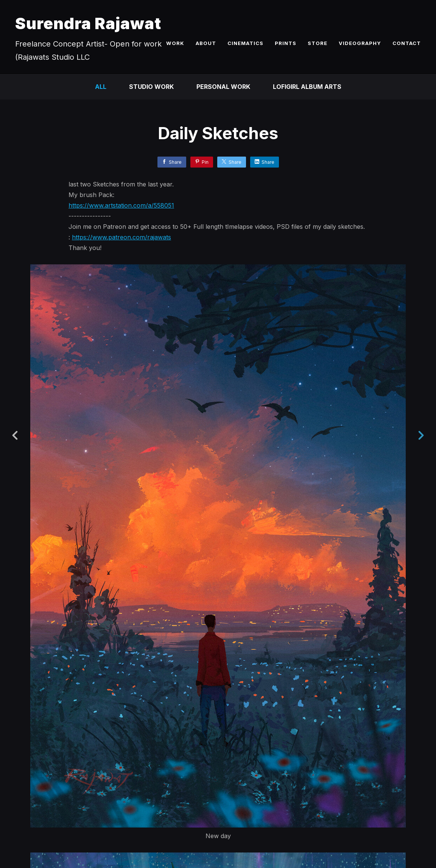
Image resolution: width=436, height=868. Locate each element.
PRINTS (286, 43)
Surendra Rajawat (88, 23)
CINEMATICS (245, 43)
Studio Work (151, 87)
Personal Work (223, 87)
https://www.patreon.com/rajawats (121, 237)
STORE (318, 43)
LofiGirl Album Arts (307, 87)
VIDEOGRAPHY (360, 43)
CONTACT (407, 43)
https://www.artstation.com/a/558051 (121, 205)
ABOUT (206, 43)
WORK (175, 43)
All (101, 87)
